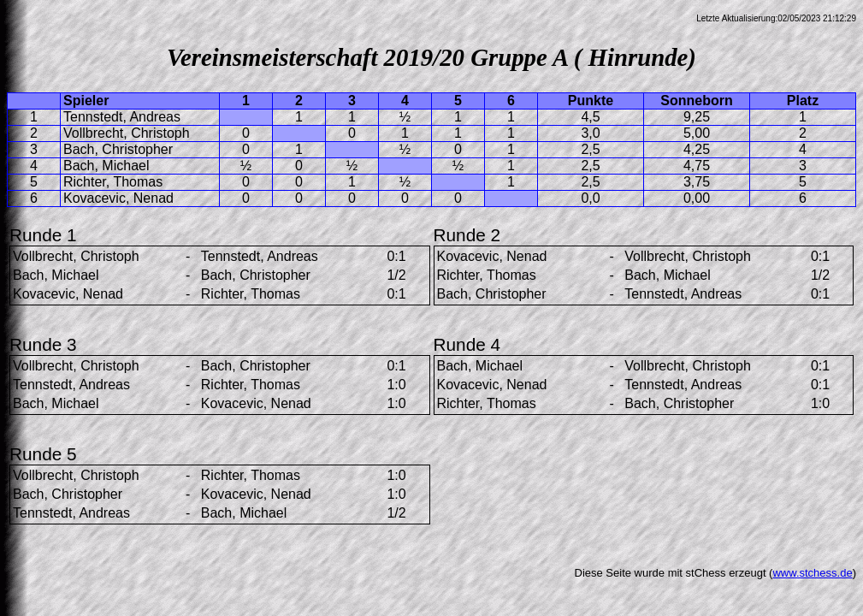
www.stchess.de (812, 573)
